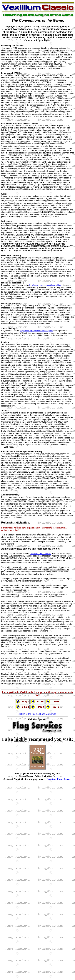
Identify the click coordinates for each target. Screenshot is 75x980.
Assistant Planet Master (41, 554)
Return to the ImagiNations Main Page (38, 715)
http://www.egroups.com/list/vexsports (36, 331)
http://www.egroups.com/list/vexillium (45, 285)
